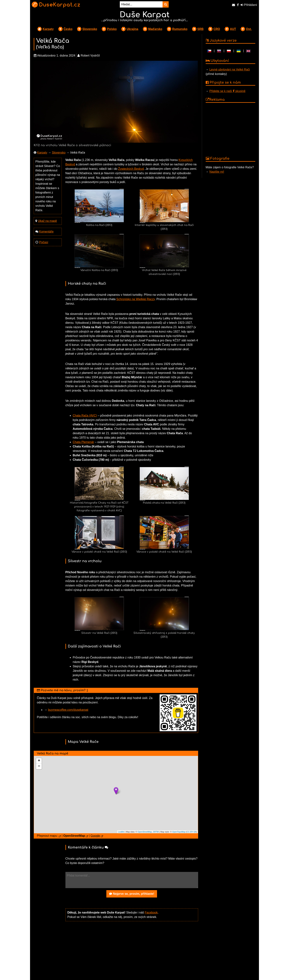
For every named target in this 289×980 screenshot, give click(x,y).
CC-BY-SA (191, 832)
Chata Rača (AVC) (85, 416)
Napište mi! (217, 172)
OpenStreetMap (145, 832)
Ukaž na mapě (47, 221)
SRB (201, 29)
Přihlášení (249, 5)
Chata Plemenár (83, 442)
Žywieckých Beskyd (131, 169)
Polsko (112, 29)
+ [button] (39, 761)
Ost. (249, 29)
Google (95, 836)
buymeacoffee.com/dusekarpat (68, 710)
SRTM (156, 832)
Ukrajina (132, 29)
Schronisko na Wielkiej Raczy (136, 299)
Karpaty (48, 29)
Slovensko (90, 29)
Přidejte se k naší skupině (227, 91)
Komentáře (46, 232)
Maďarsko (155, 29)
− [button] (39, 766)
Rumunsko (180, 29)
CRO (217, 29)
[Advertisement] (132, 953)
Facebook (151, 913)
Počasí (44, 242)
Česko (68, 29)
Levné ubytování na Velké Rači (230, 70)
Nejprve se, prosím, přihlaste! (132, 894)
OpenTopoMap (179, 832)
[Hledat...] (141, 4)
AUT (233, 29)
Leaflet (121, 832)
